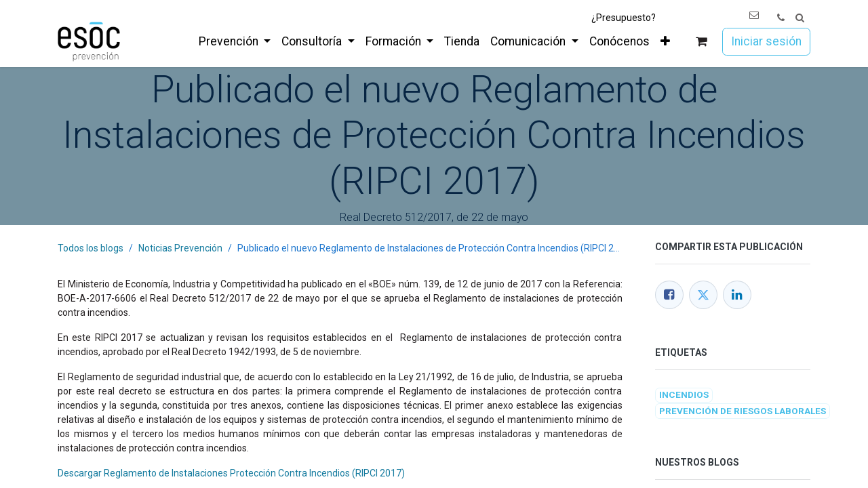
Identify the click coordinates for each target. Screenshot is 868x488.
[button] (800, 18)
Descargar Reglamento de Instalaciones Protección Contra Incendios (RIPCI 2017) (231, 473)
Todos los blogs (91, 248)
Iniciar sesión (766, 41)
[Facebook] (669, 295)
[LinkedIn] (737, 295)
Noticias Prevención (180, 248)
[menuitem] (235, 41)
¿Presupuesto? (624, 18)
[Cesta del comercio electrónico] (702, 42)
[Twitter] (703, 295)
